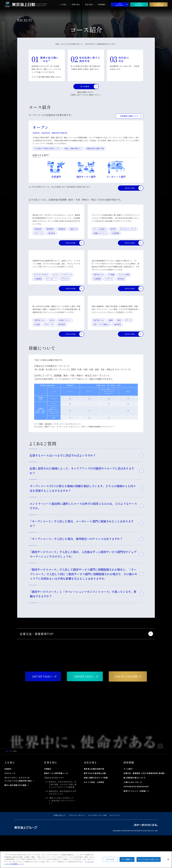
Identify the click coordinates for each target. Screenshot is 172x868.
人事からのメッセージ (133, 815)
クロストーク (10, 806)
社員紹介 (8, 802)
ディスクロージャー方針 (97, 848)
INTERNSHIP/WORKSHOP (136, 819)
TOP (7, 784)
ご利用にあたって (59, 848)
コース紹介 (128, 802)
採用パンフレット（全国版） (135, 824)
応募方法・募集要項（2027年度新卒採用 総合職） (145, 806)
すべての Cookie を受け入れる (149, 859)
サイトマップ (114, 848)
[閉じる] (168, 859)
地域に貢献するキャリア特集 (96, 810)
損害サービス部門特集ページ (56, 806)
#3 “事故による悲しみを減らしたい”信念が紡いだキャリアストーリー (61, 833)
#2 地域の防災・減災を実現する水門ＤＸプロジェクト (62, 825)
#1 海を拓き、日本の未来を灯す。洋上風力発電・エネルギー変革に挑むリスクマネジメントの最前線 (62, 817)
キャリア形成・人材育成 (94, 815)
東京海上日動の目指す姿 (94, 802)
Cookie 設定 (110, 859)
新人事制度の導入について (135, 810)
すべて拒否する (127, 859)
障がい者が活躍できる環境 (15, 818)
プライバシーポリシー (77, 848)
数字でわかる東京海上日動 (95, 806)
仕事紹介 (48, 802)
